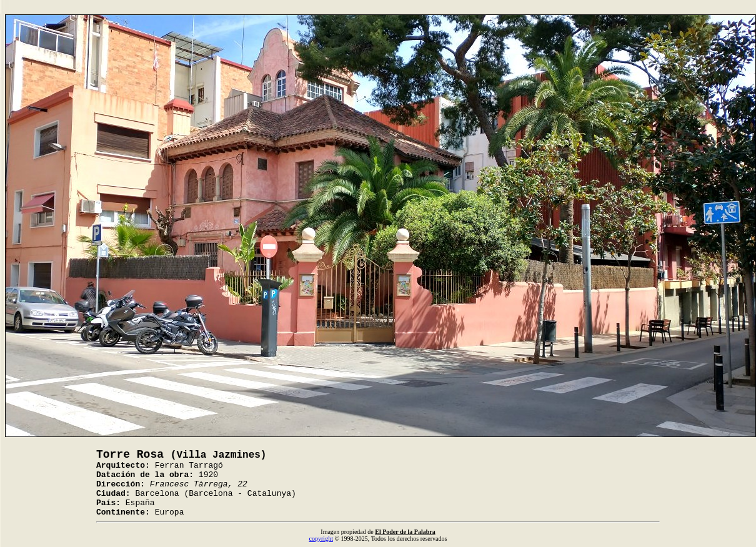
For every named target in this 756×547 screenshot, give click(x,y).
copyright (321, 539)
